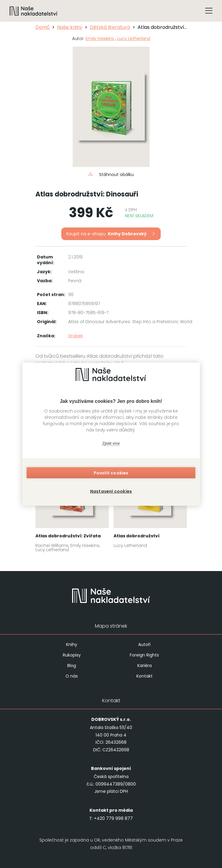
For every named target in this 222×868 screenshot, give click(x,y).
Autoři (144, 644)
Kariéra (144, 666)
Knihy (72, 644)
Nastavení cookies (111, 490)
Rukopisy (72, 655)
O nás (72, 676)
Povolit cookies (111, 474)
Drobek (76, 336)
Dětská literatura (110, 27)
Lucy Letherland (134, 39)
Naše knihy (70, 27)
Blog (72, 666)
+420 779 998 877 (113, 818)
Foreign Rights (144, 655)
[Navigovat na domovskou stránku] (34, 11)
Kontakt (144, 676)
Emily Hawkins (100, 39)
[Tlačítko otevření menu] (209, 11)
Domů (43, 27)
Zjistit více (111, 445)
